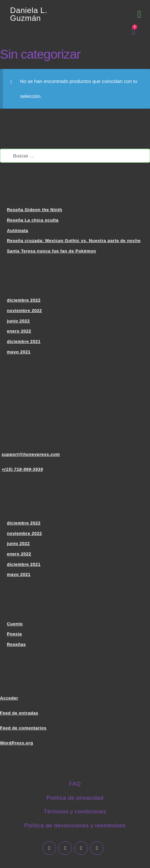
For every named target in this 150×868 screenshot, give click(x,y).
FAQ (75, 784)
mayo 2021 (19, 352)
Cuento (15, 624)
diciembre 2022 (24, 300)
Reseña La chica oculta (33, 220)
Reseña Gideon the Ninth (35, 210)
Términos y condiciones (75, 812)
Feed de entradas (19, 713)
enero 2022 (19, 331)
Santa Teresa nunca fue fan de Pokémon (51, 251)
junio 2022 (18, 321)
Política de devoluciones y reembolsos (75, 826)
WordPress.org (17, 743)
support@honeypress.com (31, 454)
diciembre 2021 (24, 341)
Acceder (9, 698)
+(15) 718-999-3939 (22, 469)
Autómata (17, 231)
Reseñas (16, 644)
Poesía (14, 634)
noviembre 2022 (24, 311)
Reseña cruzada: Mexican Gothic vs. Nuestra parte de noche (74, 241)
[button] (139, 14)
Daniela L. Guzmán (29, 14)
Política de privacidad (75, 798)
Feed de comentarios (23, 728)
